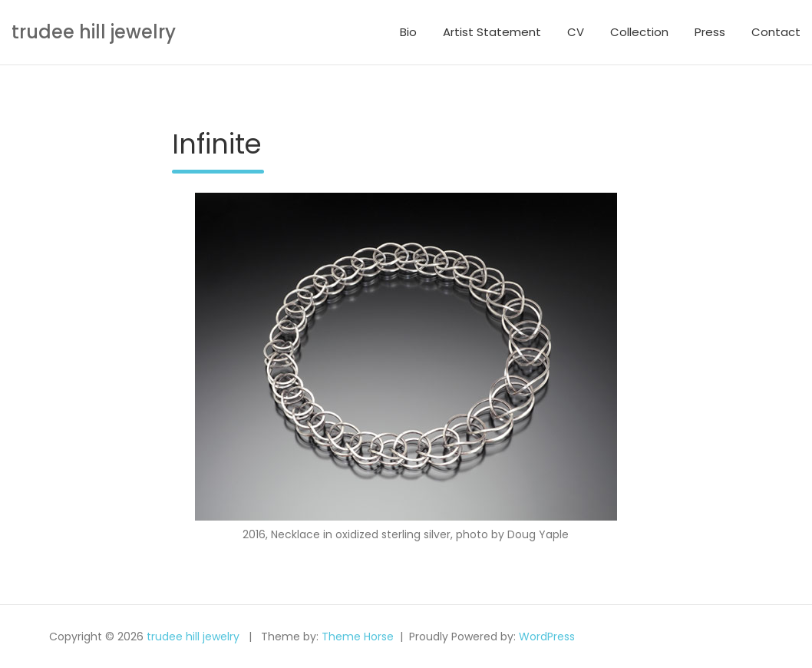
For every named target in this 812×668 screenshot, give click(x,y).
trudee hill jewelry (94, 32)
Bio (408, 32)
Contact (776, 32)
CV (576, 32)
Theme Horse (358, 637)
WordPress (547, 637)
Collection (639, 32)
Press (710, 32)
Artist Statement (492, 32)
